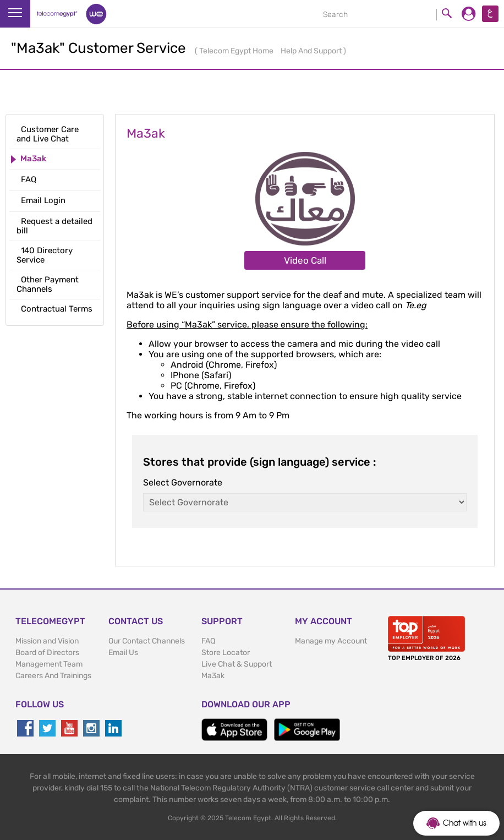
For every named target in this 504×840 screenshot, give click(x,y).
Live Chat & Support (237, 664)
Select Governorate (183, 482)
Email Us (123, 653)
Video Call (305, 260)
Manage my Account (331, 641)
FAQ (208, 641)
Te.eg (416, 305)
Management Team (49, 664)
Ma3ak (213, 676)
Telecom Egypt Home (237, 51)
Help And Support (312, 51)
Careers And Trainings (53, 676)
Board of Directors (47, 653)
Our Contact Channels (147, 641)
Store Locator (226, 653)
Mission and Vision (47, 641)
